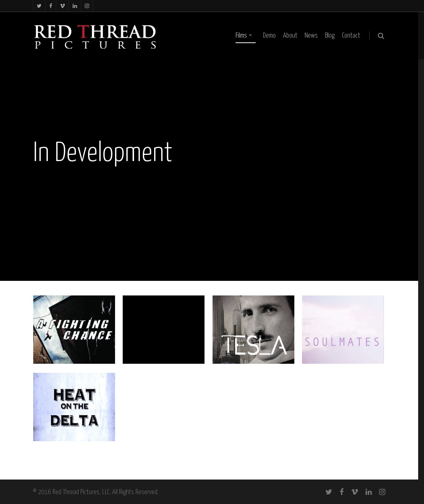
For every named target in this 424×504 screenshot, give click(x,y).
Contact (351, 36)
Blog (330, 36)
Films (244, 36)
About (290, 36)
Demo (269, 36)
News (311, 36)
